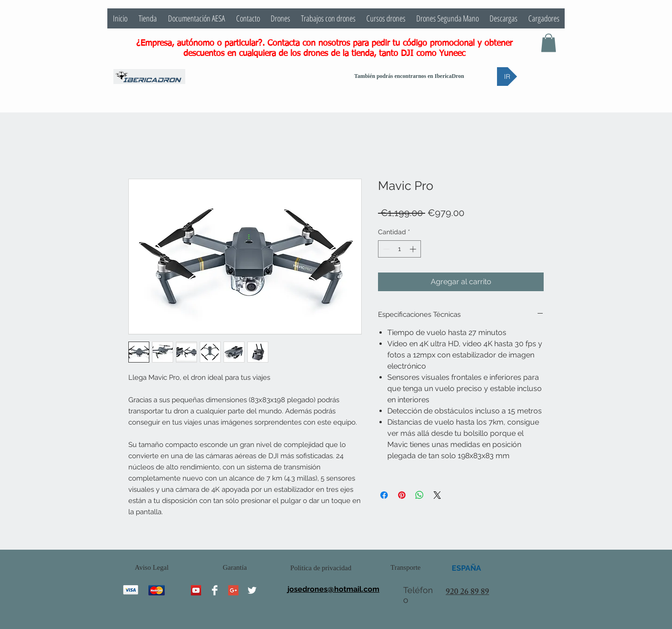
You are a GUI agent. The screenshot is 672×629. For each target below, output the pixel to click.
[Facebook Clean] (215, 590)
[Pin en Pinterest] (402, 495)
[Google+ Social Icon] (233, 590)
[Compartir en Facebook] (384, 495)
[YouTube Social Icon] (196, 590)
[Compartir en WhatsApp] (420, 495)
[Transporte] (406, 568)
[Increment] (414, 249)
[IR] (507, 77)
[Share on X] (437, 495)
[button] (549, 43)
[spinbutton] (399, 249)
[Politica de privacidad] (321, 568)
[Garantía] (235, 568)
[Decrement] (385, 249)
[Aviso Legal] (152, 568)
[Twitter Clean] (252, 590)
